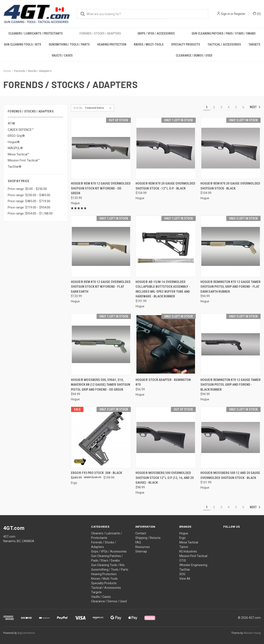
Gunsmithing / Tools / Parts (69, 44)
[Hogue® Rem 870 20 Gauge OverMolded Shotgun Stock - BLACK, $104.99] (231, 148)
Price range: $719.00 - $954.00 (29, 207)
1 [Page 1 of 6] (207, 107)
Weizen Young (252, 633)
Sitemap (141, 551)
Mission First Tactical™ (24, 160)
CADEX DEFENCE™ (21, 130)
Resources (143, 547)
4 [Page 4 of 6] (229, 107)
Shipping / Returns (148, 538)
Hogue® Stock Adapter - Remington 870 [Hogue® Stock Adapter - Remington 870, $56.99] (163, 382)
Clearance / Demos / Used (194, 55)
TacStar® (15, 167)
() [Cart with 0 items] (257, 14)
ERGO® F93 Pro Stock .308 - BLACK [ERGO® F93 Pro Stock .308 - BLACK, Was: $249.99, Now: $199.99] (96, 473)
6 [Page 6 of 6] (243, 107)
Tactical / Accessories (224, 44)
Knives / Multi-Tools (149, 44)
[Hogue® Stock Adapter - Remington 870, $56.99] (166, 344)
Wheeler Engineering (193, 565)
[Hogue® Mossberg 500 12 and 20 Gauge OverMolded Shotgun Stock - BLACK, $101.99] (231, 437)
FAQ (138, 542)
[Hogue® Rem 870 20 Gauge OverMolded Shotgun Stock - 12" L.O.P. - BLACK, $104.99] (166, 148)
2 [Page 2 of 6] (214, 107)
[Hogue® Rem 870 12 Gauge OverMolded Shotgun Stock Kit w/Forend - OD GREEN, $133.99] (101, 148)
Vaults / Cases (62, 55)
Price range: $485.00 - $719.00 (29, 201)
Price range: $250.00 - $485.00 (29, 195)
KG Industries (188, 551)
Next (255, 107)
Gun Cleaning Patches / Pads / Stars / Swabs (224, 33)
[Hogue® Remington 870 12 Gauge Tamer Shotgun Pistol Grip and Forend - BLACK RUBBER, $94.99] (231, 344)
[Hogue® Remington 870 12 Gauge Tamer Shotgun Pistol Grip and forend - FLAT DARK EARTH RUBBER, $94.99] (231, 246)
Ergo (182, 538)
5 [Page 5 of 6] (236, 107)
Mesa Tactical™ (19, 154)
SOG (182, 574)
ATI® (11, 123)
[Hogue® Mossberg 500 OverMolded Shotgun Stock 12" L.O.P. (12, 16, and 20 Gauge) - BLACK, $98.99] (166, 437)
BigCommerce (26, 633)
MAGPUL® (15, 148)
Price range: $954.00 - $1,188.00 (30, 213)
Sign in (225, 14)
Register (240, 14)
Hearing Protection (112, 44)
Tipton (184, 547)
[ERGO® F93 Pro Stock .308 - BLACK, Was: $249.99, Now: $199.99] (101, 437)
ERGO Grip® (16, 136)
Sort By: (78, 108)
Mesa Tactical (189, 542)
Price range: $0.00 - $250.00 (27, 189)
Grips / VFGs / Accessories (156, 33)
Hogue (184, 533)
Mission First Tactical (193, 556)
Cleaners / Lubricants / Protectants (36, 33)
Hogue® (14, 142)
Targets (254, 44)
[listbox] (99, 108)
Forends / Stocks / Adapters (100, 33)
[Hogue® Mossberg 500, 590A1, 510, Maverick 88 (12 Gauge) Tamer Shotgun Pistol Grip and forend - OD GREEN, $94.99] (101, 344)
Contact (141, 533)
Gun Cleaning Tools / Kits (23, 44)
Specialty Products (186, 44)
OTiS (183, 560)
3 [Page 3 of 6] (221, 107)
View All (185, 579)
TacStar (185, 570)
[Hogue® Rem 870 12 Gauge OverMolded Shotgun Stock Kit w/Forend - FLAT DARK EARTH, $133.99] (101, 246)
